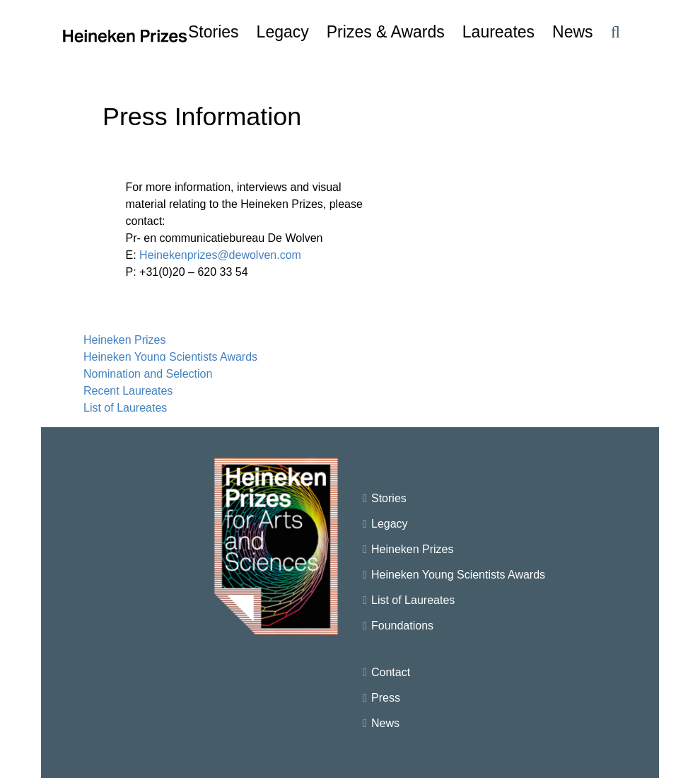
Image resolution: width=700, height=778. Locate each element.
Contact (391, 672)
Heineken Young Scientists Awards (170, 357)
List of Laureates (125, 408)
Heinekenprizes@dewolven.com (220, 255)
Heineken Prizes (125, 340)
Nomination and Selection (148, 374)
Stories (389, 498)
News (385, 723)
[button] (616, 32)
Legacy (390, 524)
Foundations (402, 626)
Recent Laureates (128, 391)
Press (386, 698)
